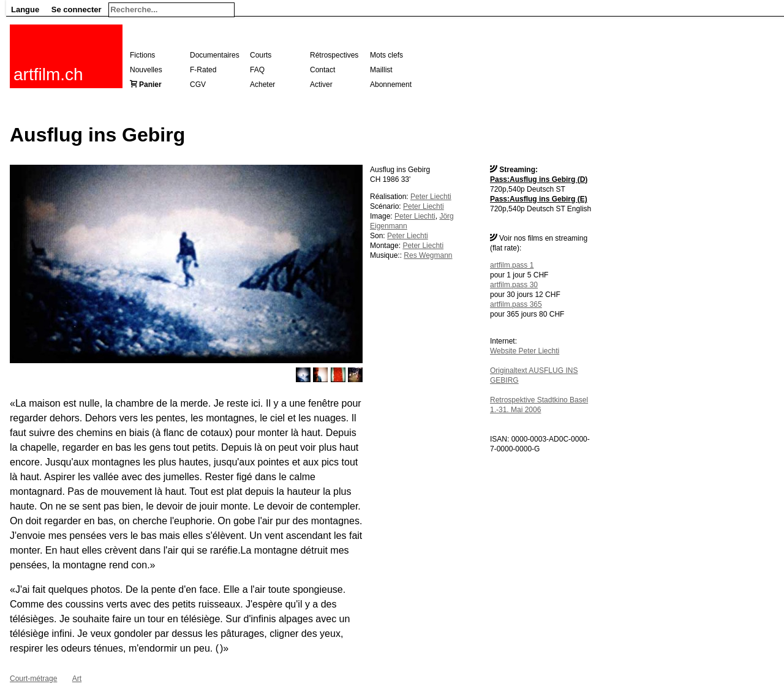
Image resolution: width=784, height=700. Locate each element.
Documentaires (215, 55)
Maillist (381, 70)
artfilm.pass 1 (512, 265)
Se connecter (77, 9)
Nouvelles (146, 70)
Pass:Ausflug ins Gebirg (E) (539, 199)
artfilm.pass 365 (516, 304)
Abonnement (391, 85)
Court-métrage (33, 679)
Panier (150, 85)
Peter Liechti (431, 197)
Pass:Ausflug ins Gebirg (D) (539, 179)
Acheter (262, 85)
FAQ (257, 70)
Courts (261, 55)
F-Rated (203, 70)
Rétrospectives (334, 55)
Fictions (142, 55)
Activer (321, 85)
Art (77, 679)
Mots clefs (386, 55)
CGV (198, 85)
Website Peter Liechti (525, 351)
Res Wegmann (428, 255)
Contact (322, 70)
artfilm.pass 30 (514, 285)
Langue (25, 9)
